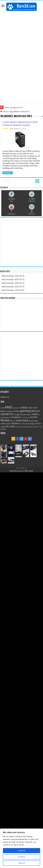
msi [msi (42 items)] (31, 417)
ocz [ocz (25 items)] (14, 421)
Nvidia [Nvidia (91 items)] (5, 420)
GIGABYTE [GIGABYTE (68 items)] (7, 414)
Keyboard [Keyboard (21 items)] (8, 417)
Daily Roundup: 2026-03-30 (13, 276)
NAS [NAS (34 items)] (35, 417)
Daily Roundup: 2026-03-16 (13, 283)
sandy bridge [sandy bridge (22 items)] (30, 424)
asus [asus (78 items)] (24, 407)
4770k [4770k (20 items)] (2, 408)
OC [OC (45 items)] (11, 421)
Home (4, 111)
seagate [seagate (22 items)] (3, 427)
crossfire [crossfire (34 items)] (16, 411)
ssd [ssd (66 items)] (12, 426)
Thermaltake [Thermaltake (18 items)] (24, 427)
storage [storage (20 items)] (17, 427)
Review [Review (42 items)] (15, 423)
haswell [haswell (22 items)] (23, 415)
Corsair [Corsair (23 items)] (9, 411)
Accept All (22, 851)
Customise (21, 857)
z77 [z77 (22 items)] (38, 427)
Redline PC (5, 397)
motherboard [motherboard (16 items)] (25, 418)
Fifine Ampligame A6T (14, 107)
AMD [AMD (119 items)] (8, 407)
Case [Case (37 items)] (30, 408)
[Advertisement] (21, 35)
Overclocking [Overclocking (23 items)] (33, 421)
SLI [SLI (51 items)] (8, 426)
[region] (21, 848)
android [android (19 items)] (15, 408)
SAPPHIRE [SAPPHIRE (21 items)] (38, 424)
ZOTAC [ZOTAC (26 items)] (3, 429)
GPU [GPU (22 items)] (15, 415)
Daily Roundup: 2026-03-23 (13, 279)
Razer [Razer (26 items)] (9, 424)
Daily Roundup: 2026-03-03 (13, 290)
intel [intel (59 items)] (35, 414)
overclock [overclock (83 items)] (22, 420)
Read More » (8, 173)
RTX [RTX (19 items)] (24, 424)
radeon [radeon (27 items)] (3, 424)
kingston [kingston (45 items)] (16, 417)
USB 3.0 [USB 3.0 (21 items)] (31, 427)
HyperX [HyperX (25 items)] (29, 415)
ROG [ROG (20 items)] (20, 424)
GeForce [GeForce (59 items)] (35, 411)
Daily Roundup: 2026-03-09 (13, 287)
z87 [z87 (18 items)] (41, 427)
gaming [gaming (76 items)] (25, 411)
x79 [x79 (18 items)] (35, 427)
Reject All (22, 863)
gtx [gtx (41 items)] (19, 414)
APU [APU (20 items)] (19, 408)
